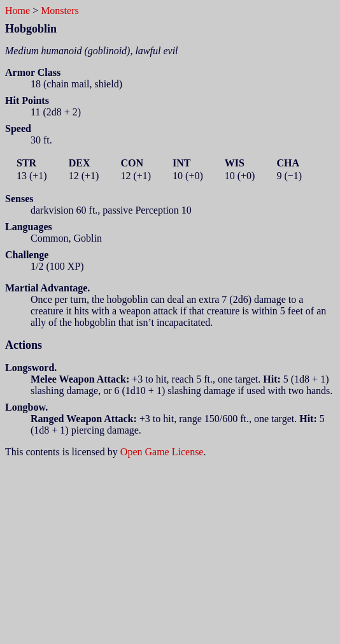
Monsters (60, 11)
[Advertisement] (173, 547)
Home (18, 11)
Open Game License (162, 452)
